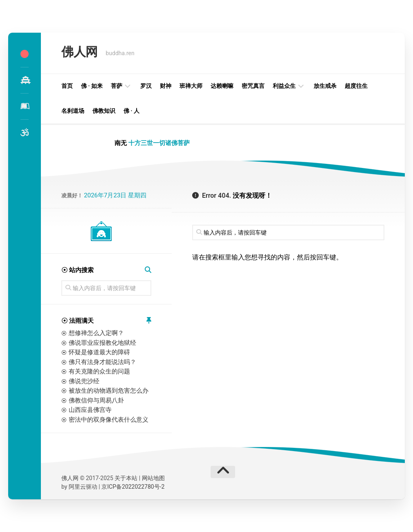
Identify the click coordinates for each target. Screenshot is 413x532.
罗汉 (146, 86)
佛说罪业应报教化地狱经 (102, 343)
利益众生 (284, 86)
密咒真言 (253, 86)
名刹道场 (73, 111)
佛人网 (78, 53)
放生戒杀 (325, 86)
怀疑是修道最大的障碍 (99, 352)
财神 (166, 86)
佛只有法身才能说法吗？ (102, 362)
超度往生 (356, 86)
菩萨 (117, 86)
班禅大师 (191, 86)
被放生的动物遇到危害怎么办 (109, 391)
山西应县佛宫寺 (90, 410)
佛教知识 (104, 111)
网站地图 (153, 478)
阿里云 (77, 487)
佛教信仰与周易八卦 (96, 400)
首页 (67, 86)
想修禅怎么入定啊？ (96, 333)
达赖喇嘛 (222, 86)
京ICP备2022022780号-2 (133, 487)
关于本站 (126, 478)
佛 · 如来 (92, 86)
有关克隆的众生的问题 (99, 371)
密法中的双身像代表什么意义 (109, 420)
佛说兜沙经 (84, 381)
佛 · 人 (131, 111)
